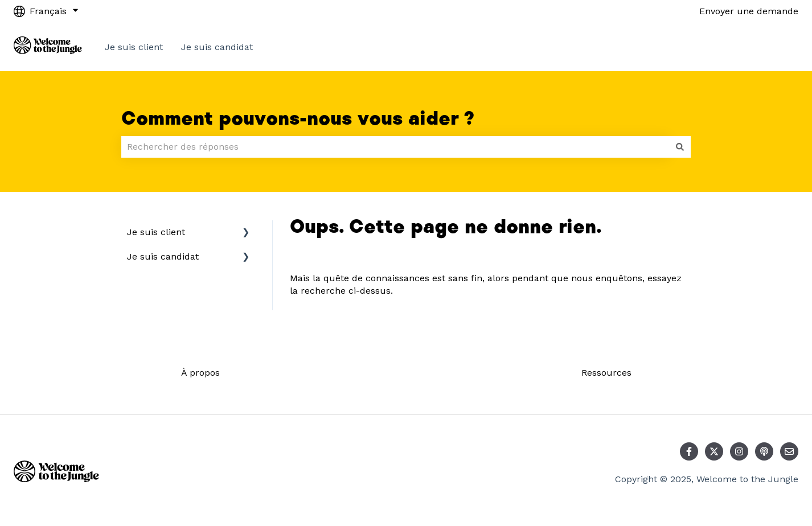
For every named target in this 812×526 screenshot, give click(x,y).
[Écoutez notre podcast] (764, 451)
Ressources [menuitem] (606, 373)
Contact (770, 47)
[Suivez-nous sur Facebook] (689, 451)
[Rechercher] (680, 147)
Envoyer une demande (749, 11)
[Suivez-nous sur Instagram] (739, 451)
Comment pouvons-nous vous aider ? (298, 119)
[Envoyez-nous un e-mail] (789, 451)
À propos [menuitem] (200, 373)
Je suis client (134, 47)
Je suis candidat (217, 47)
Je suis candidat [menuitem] (163, 256)
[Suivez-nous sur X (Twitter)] (714, 451)
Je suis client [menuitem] (156, 232)
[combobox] (395, 147)
